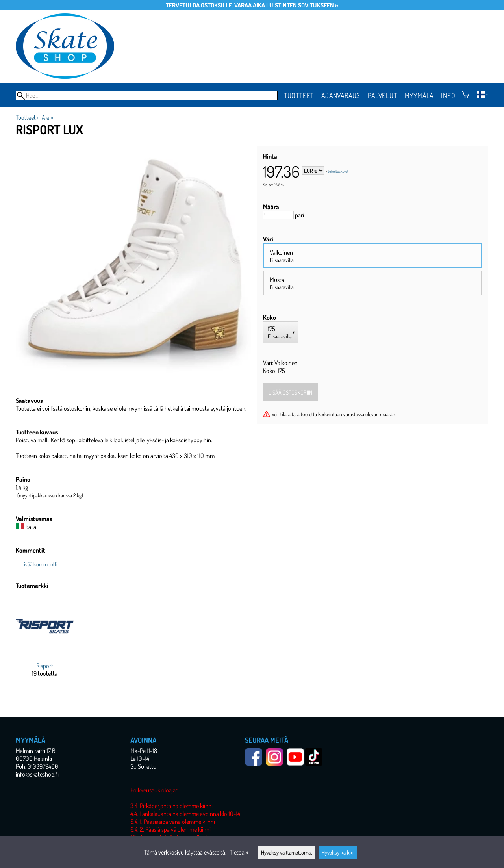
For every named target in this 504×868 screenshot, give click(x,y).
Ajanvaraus (341, 95)
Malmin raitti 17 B (36, 751)
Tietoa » (239, 852)
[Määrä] (278, 215)
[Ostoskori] (466, 95)
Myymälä (419, 95)
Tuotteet (299, 95)
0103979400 (43, 766)
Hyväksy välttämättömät (287, 852)
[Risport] (45, 644)
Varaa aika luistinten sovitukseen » (286, 5)
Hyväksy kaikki (338, 852)
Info (448, 95)
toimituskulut (338, 171)
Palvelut (382, 95)
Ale (47, 117)
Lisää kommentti (39, 564)
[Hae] (147, 96)
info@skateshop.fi (37, 774)
